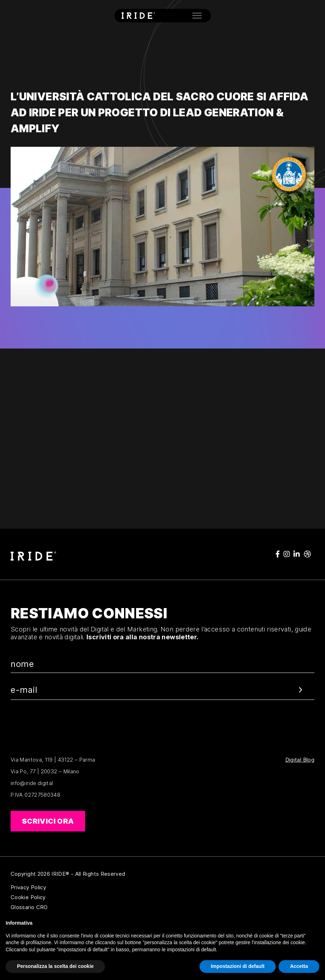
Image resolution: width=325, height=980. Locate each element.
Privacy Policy (63, 887)
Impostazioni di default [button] (238, 966)
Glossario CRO (63, 907)
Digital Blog (300, 760)
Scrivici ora (48, 821)
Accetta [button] (299, 966)
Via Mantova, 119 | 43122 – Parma (53, 760)
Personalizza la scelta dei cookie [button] (55, 966)
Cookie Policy (63, 897)
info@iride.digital (32, 783)
